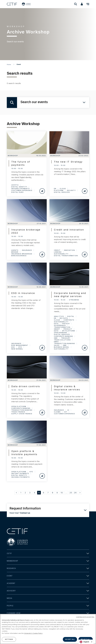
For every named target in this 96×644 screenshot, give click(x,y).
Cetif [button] (48, 553)
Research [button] (48, 568)
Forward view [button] (48, 613)
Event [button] (48, 576)
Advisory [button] (48, 591)
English (84, 642)
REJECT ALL (86, 639)
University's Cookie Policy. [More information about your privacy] (33, 633)
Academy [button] (48, 583)
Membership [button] (48, 561)
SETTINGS (9, 639)
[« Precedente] (16, 493)
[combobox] (86, 642)
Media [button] (48, 598)
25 (71, 493)
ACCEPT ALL (70, 639)
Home (9, 64)
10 (62, 493)
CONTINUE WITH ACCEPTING (85, 617)
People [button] (48, 606)
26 (75, 493)
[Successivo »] (80, 493)
